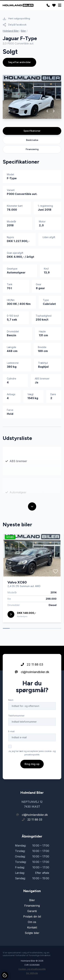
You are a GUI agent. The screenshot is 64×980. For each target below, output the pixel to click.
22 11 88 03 (32, 664)
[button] (48, 111)
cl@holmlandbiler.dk (32, 672)
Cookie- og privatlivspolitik (32, 969)
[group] (32, 97)
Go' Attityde (32, 973)
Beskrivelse (32, 140)
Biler (23, 31)
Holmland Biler (11, 31)
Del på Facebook (15, 25)
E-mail (11, 731)
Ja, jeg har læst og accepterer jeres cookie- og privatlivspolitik (32, 753)
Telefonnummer (16, 716)
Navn (11, 700)
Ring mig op (32, 764)
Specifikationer (32, 131)
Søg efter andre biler (19, 62)
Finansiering (32, 149)
